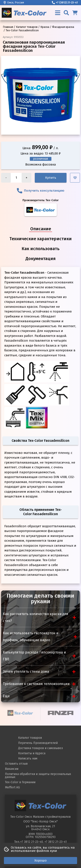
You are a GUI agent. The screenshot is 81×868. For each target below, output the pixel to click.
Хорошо (40, 860)
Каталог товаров (30, 738)
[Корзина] (75, 13)
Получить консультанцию (41, 191)
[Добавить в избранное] (75, 178)
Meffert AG (12, 787)
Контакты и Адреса (32, 753)
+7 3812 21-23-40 (32, 842)
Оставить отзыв (16, 764)
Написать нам (28, 758)
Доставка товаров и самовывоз (40, 748)
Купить (51, 178)
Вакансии (12, 769)
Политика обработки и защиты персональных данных (38, 776)
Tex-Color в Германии (20, 782)
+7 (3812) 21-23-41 (65, 2)
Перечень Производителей (38, 743)
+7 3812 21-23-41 (56, 842)
